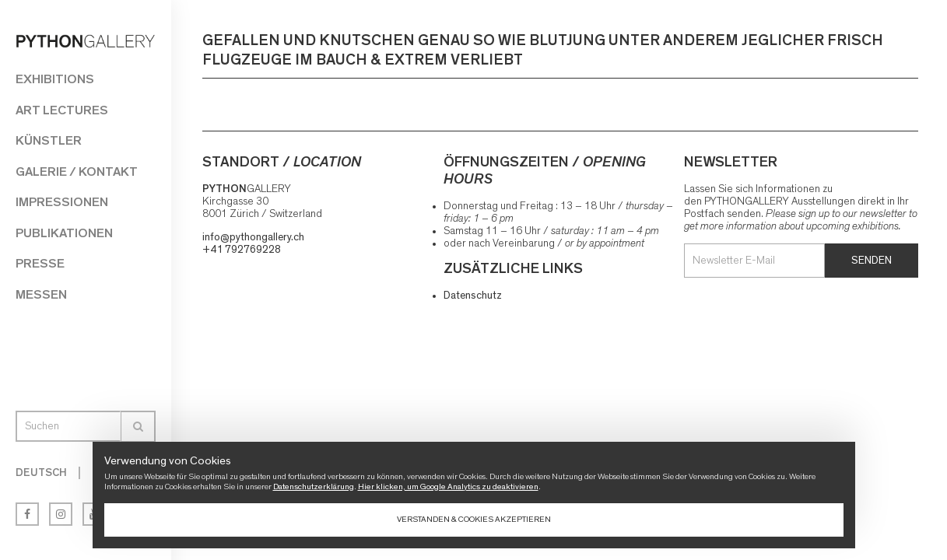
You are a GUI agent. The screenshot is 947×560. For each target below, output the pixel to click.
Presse (40, 263)
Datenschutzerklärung (314, 486)
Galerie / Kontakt (77, 171)
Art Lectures (62, 110)
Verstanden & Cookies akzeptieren (474, 519)
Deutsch (41, 473)
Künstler (49, 140)
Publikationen (64, 233)
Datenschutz (473, 296)
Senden (872, 261)
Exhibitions (55, 79)
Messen (41, 294)
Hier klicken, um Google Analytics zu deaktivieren (448, 486)
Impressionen (62, 202)
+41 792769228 (242, 250)
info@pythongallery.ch (253, 237)
